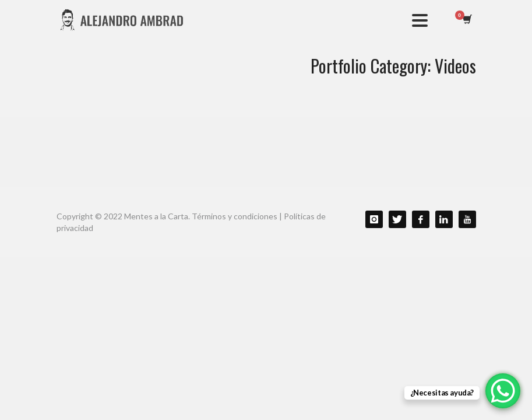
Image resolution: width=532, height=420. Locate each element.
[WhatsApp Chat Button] (503, 391)
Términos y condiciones (235, 216)
